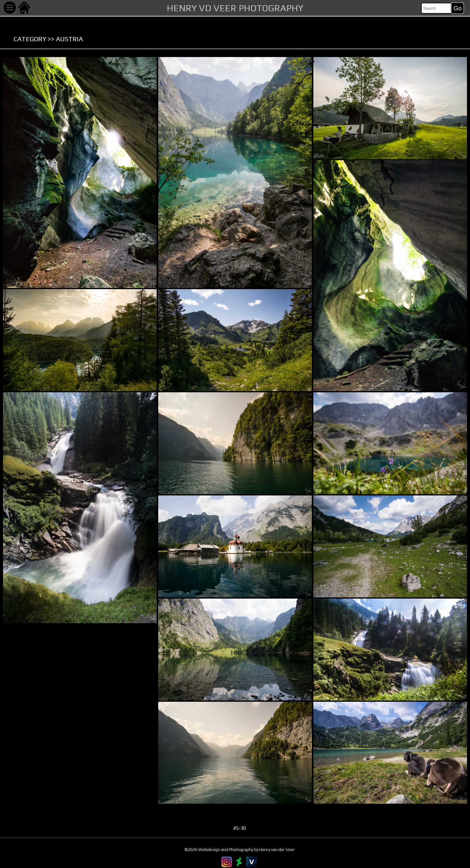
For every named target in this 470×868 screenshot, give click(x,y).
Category (30, 39)
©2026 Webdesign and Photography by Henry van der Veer (240, 850)
